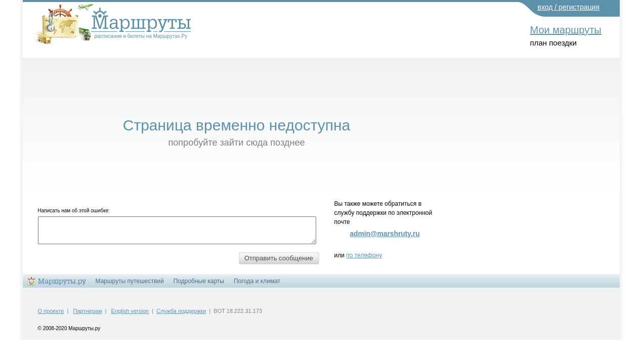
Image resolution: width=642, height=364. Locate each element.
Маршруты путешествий (130, 281)
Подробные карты (199, 281)
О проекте (51, 311)
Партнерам (88, 311)
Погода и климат (257, 281)
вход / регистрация (569, 7)
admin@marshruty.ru (384, 234)
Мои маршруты (566, 30)
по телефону (364, 255)
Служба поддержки (181, 311)
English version (130, 311)
